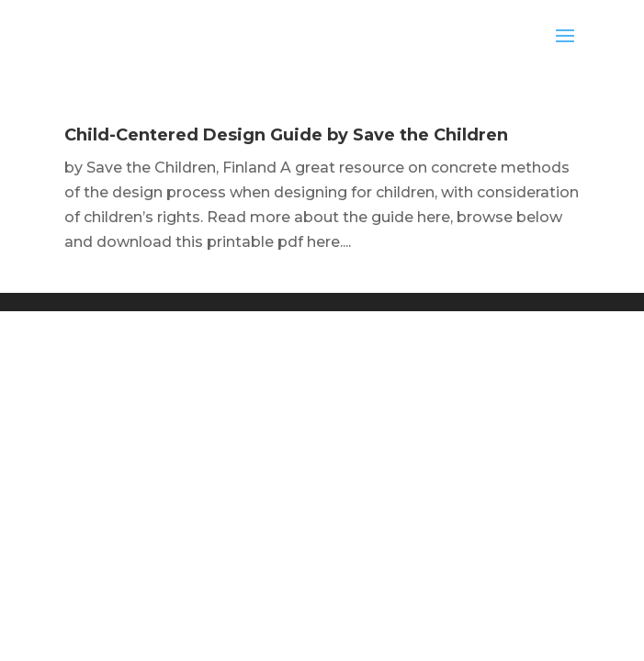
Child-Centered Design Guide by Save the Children (286, 135)
